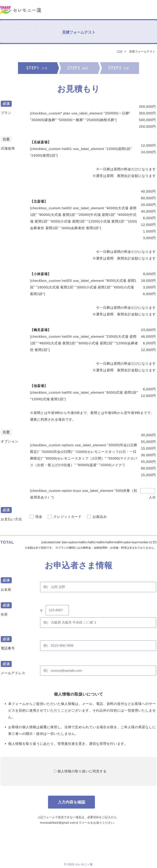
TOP (120, 51)
